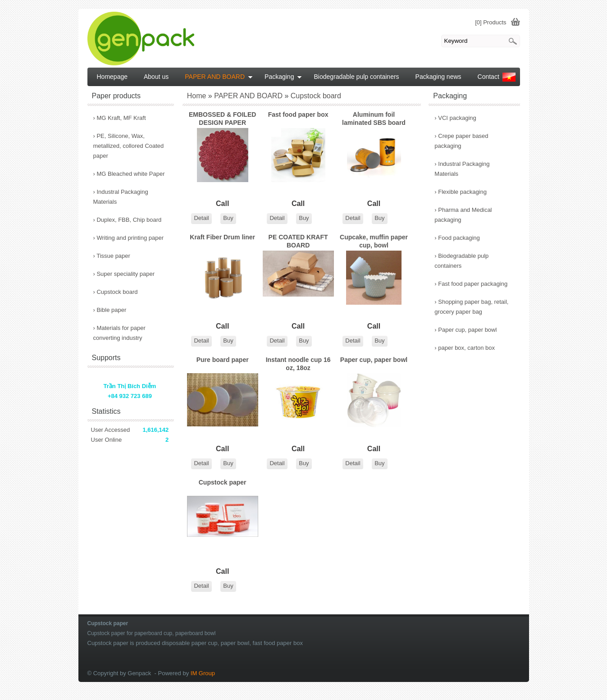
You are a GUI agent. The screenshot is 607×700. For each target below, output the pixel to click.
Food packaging (457, 238)
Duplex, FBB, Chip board (128, 220)
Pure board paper (223, 360)
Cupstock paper (223, 482)
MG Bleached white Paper (129, 174)
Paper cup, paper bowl (374, 360)
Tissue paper (112, 256)
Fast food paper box (298, 114)
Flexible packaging (461, 192)
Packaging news (438, 77)
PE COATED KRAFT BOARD (298, 241)
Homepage (112, 77)
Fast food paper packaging (471, 284)
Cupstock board (116, 292)
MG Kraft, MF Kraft (120, 118)
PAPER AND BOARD (219, 77)
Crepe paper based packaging (461, 141)
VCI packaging (455, 118)
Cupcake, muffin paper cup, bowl (374, 241)
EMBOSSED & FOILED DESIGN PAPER (222, 119)
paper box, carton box (465, 348)
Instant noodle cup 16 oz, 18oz (298, 364)
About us (156, 77)
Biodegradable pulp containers (461, 261)
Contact (488, 77)
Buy (228, 218)
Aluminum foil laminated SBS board (374, 119)
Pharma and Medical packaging (463, 215)
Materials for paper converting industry (119, 333)
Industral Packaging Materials (462, 169)
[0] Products (491, 22)
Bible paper (110, 310)
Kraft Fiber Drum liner (222, 237)
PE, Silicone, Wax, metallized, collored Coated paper (129, 146)
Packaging (283, 77)
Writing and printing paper (129, 238)
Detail (201, 218)
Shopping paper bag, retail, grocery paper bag (471, 307)
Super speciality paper (124, 274)
